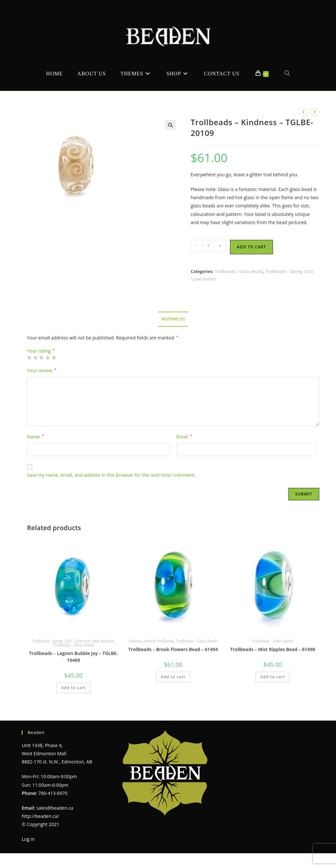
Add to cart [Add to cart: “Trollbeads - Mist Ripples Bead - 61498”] (273, 677)
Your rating (41, 351)
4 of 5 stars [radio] (48, 357)
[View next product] (315, 112)
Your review (42, 370)
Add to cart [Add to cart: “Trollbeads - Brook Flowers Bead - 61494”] (173, 677)
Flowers (135, 641)
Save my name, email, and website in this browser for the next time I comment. (111, 475)
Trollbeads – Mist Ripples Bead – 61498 (273, 649)
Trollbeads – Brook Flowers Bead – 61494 (173, 649)
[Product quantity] (208, 246)
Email (184, 437)
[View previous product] (303, 112)
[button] (170, 125)
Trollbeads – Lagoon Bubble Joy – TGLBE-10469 (73, 657)
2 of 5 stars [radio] (35, 357)
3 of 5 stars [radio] (41, 357)
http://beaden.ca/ (40, 816)
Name (35, 437)
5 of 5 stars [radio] (54, 357)
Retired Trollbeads (159, 641)
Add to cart (252, 247)
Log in (28, 839)
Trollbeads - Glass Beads (239, 271)
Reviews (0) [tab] (173, 319)
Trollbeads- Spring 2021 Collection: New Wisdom (73, 641)
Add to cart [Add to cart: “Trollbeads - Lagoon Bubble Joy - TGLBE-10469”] (73, 688)
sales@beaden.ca (55, 808)
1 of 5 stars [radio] (29, 357)
